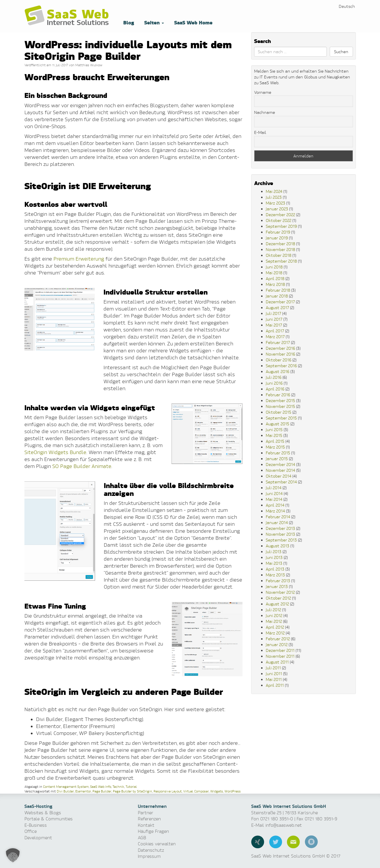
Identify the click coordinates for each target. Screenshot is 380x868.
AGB (142, 838)
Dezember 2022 (280, 215)
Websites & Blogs (43, 813)
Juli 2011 (273, 668)
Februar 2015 (278, 453)
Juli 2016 (274, 377)
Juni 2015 (274, 429)
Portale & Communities (49, 819)
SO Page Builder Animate (82, 466)
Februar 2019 (278, 232)
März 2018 (275, 284)
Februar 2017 (278, 342)
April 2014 (275, 505)
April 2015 (275, 441)
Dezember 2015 (280, 400)
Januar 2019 (277, 238)
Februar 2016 (278, 395)
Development (38, 838)
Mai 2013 (274, 563)
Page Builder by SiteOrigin (132, 791)
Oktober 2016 (279, 360)
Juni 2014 (274, 493)
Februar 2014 (278, 517)
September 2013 (281, 540)
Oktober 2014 (279, 476)
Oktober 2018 (279, 255)
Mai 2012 (274, 621)
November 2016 (280, 354)
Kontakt (146, 825)
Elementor (83, 791)
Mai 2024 (274, 191)
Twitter (276, 842)
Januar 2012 (277, 644)
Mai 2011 (274, 679)
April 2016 (275, 389)
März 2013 (275, 575)
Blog (128, 22)
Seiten (153, 22)
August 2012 (277, 604)
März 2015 (275, 447)
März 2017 (275, 337)
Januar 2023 (277, 209)
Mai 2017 (274, 325)
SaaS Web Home (193, 22)
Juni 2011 (274, 674)
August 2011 (277, 662)
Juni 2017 (274, 319)
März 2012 (275, 633)
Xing (258, 842)
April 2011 (275, 685)
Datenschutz (151, 850)
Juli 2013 (274, 552)
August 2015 (278, 424)
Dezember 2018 (280, 244)
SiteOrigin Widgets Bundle (55, 452)
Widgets (217, 791)
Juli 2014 (274, 488)
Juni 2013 (274, 557)
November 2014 (280, 470)
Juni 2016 (274, 383)
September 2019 (281, 226)
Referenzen (149, 819)
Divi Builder (65, 791)
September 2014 (281, 482)
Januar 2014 (277, 522)
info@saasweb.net (284, 825)
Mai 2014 (274, 499)
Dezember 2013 (280, 528)
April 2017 (275, 331)
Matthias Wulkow (89, 65)
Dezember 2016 (280, 348)
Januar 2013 (277, 586)
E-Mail (260, 132)
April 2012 (275, 627)
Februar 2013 (278, 581)
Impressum (149, 856)
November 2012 (280, 592)
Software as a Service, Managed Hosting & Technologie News (68, 16)
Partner (146, 813)
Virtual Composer (196, 791)
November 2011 (280, 656)
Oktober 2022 (279, 220)
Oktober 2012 (278, 598)
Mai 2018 (274, 273)
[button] (13, 855)
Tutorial (131, 787)
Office (31, 831)
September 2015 (281, 418)
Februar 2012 (278, 639)
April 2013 (275, 569)
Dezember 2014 (280, 464)
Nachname (265, 112)
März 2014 (275, 511)
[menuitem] (347, 6)
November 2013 (280, 534)
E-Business (36, 825)
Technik (118, 787)
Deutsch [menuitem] (347, 6)
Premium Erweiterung (79, 259)
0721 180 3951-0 (277, 819)
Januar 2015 (277, 459)
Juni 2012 (274, 615)
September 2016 (281, 366)
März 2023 (275, 203)
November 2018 (280, 249)
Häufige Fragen (153, 831)
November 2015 (280, 406)
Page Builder (102, 791)
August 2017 (277, 307)
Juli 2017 (273, 313)
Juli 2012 (273, 610)
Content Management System (66, 787)
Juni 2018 (274, 267)
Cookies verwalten (157, 844)
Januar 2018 (277, 296)
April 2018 (275, 278)
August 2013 (278, 546)
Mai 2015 (274, 435)
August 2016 (278, 371)
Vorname (263, 92)
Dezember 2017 (280, 302)
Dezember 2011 (280, 650)
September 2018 (281, 261)
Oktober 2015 (279, 412)
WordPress (233, 791)
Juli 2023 (274, 197)
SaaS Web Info (101, 787)
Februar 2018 (278, 290)
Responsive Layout (168, 791)
